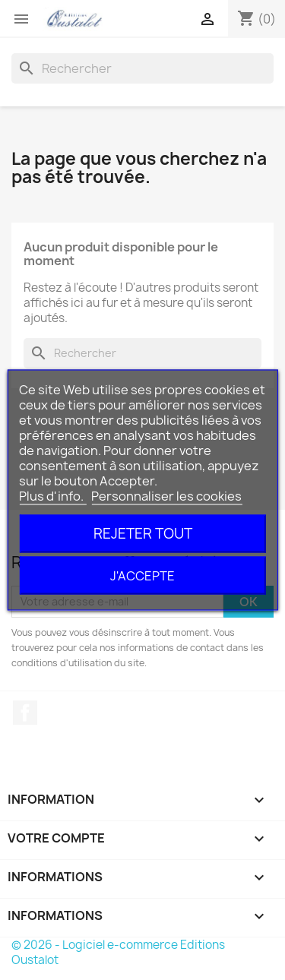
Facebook (25, 713)
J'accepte (142, 576)
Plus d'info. (52, 496)
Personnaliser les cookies (166, 496)
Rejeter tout (143, 534)
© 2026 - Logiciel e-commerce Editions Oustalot (118, 952)
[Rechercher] (142, 68)
